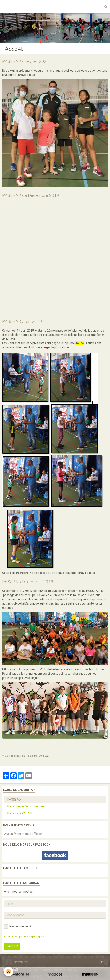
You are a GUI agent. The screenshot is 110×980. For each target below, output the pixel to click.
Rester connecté (18, 926)
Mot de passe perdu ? (36, 937)
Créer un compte (13, 937)
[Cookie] (9, 971)
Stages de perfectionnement (26, 806)
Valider (12, 946)
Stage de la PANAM (19, 813)
